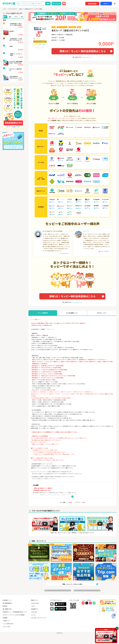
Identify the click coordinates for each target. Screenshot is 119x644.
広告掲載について (7, 600)
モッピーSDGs (6, 627)
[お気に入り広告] (64, 4)
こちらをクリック (50, 329)
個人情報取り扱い (7, 609)
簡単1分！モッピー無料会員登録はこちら (83, 51)
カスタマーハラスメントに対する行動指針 (14, 615)
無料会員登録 (92, 4)
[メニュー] (115, 4)
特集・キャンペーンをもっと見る (72, 584)
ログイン (106, 4)
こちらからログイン (87, 57)
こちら (47, 444)
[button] (3, 17)
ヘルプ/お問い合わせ (8, 624)
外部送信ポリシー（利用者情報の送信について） (15, 612)
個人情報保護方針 (7, 603)
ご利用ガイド (6, 621)
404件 (44, 44)
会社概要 (5, 618)
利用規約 (5, 606)
